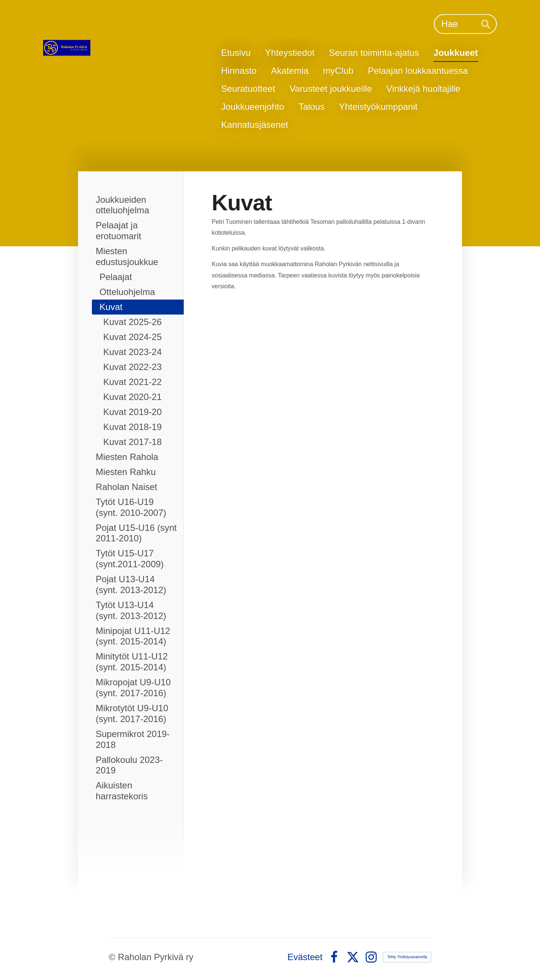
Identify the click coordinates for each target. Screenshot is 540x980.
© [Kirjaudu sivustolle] (113, 957)
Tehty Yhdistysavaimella (407, 957)
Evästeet (305, 957)
